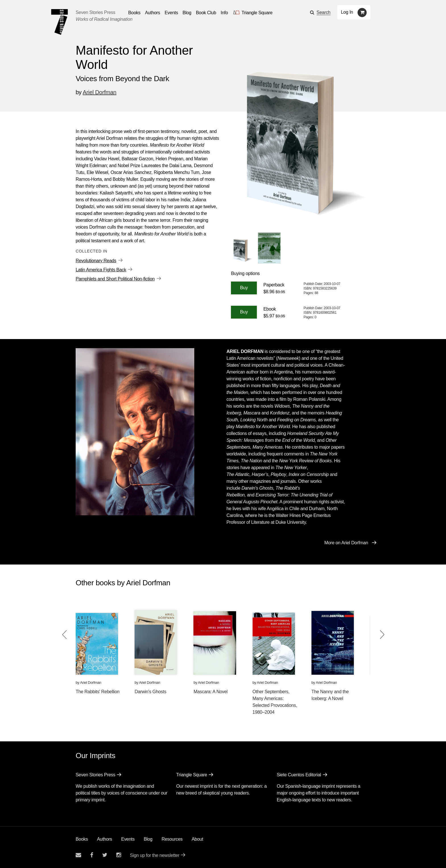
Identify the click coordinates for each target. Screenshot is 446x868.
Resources (172, 839)
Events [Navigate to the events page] (171, 13)
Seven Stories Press (95, 12)
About (197, 839)
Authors (105, 839)
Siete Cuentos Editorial (299, 775)
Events (128, 839)
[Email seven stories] (78, 855)
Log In (347, 12)
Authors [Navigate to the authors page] (153, 13)
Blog (148, 839)
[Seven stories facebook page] (92, 855)
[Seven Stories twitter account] (105, 855)
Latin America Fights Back (101, 270)
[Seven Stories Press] (59, 22)
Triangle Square (192, 775)
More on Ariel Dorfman (346, 543)
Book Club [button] (206, 13)
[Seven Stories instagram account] (119, 855)
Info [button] (224, 13)
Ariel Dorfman (100, 92)
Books (82, 839)
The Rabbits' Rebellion (98, 692)
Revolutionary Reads (96, 261)
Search (324, 12)
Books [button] (134, 13)
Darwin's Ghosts (150, 692)
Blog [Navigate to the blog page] (187, 13)
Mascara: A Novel (210, 692)
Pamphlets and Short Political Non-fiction (115, 279)
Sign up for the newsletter (155, 855)
